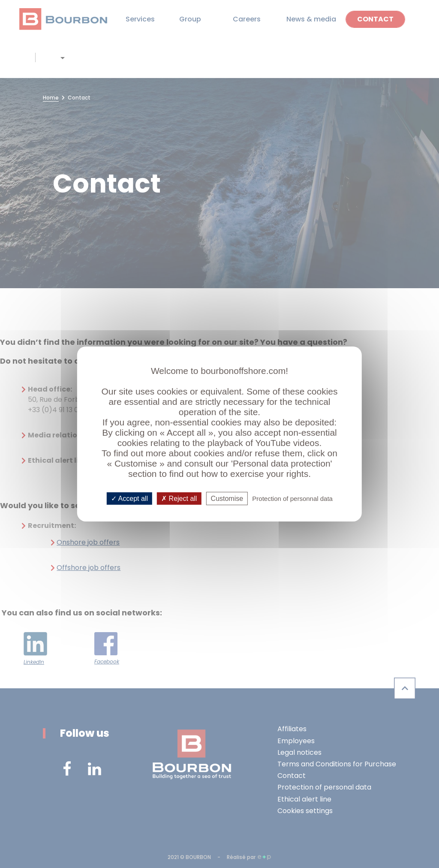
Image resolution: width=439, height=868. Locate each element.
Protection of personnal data (292, 499)
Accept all (129, 499)
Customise (227, 499)
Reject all (179, 499)
